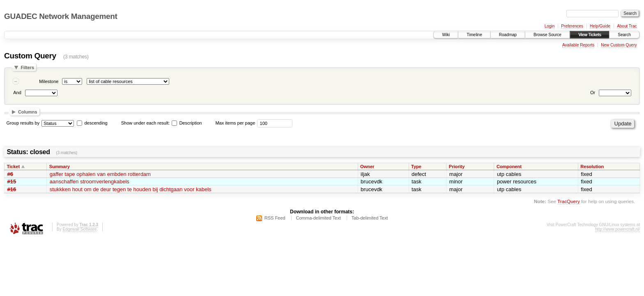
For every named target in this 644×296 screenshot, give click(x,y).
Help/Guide (600, 26)
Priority (457, 166)
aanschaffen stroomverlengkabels (90, 182)
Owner (367, 166)
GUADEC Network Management (61, 16)
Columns (28, 112)
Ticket (14, 166)
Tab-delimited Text (370, 218)
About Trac (627, 26)
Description (187, 123)
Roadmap (508, 35)
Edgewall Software (79, 229)
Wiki (446, 35)
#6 (10, 174)
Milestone (49, 81)
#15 (12, 182)
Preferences (572, 26)
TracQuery (569, 201)
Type (416, 166)
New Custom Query (619, 45)
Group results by (23, 123)
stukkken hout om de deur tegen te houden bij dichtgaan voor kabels (131, 189)
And (17, 92)
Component (509, 166)
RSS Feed (275, 218)
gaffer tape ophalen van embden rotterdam (100, 174)
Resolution (592, 166)
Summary (60, 166)
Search (624, 35)
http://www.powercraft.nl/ (618, 229)
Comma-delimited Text (319, 218)
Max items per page (235, 123)
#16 (12, 189)
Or (593, 92)
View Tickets (590, 35)
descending (96, 123)
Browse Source (547, 35)
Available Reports (578, 45)
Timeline (474, 35)
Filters (27, 67)
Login (550, 26)
